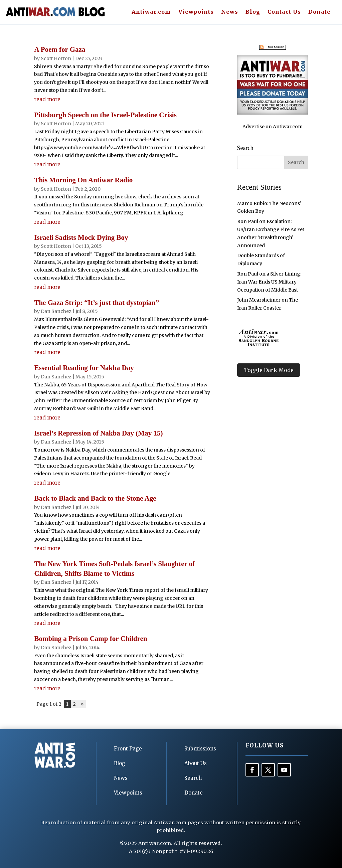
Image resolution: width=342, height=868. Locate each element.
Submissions (200, 749)
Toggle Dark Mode (269, 370)
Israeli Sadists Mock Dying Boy (81, 237)
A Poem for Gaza (60, 49)
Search (193, 778)
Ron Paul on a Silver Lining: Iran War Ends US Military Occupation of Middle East (269, 282)
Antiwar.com (151, 12)
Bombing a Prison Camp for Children (91, 639)
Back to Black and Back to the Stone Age (95, 498)
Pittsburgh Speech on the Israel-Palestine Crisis (105, 115)
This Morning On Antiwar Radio (83, 180)
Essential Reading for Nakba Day (84, 368)
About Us (196, 763)
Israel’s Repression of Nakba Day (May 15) (98, 433)
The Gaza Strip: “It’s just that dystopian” (97, 303)
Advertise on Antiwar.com (273, 127)
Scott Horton (56, 58)
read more (47, 99)
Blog (253, 12)
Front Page (128, 749)
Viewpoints (196, 12)
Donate (319, 12)
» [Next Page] (82, 704)
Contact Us (284, 12)
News (230, 12)
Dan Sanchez (56, 311)
